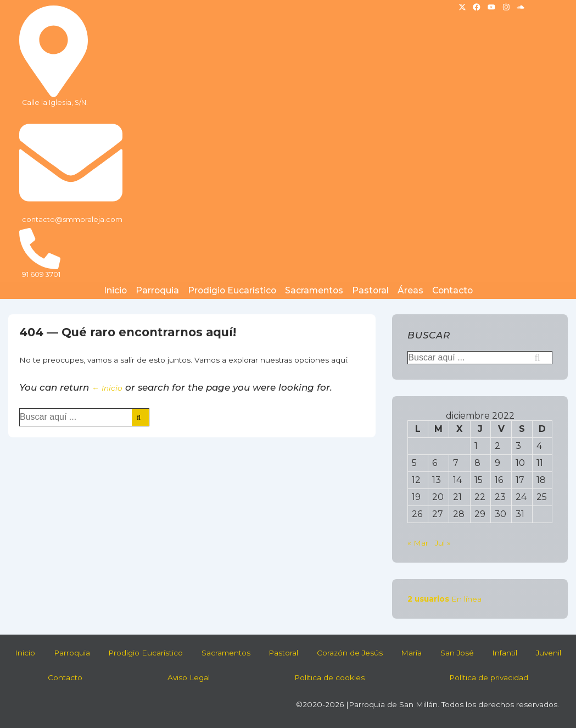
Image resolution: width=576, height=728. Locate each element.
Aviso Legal (189, 677)
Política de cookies (329, 677)
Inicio (115, 290)
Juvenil (549, 653)
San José (457, 653)
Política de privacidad (489, 677)
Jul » (443, 543)
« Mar (418, 543)
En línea (444, 599)
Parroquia (157, 290)
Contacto (452, 290)
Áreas (410, 290)
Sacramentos (314, 290)
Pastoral (370, 290)
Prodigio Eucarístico (232, 290)
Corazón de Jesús (350, 653)
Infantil (505, 653)
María (411, 653)
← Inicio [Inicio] (107, 388)
